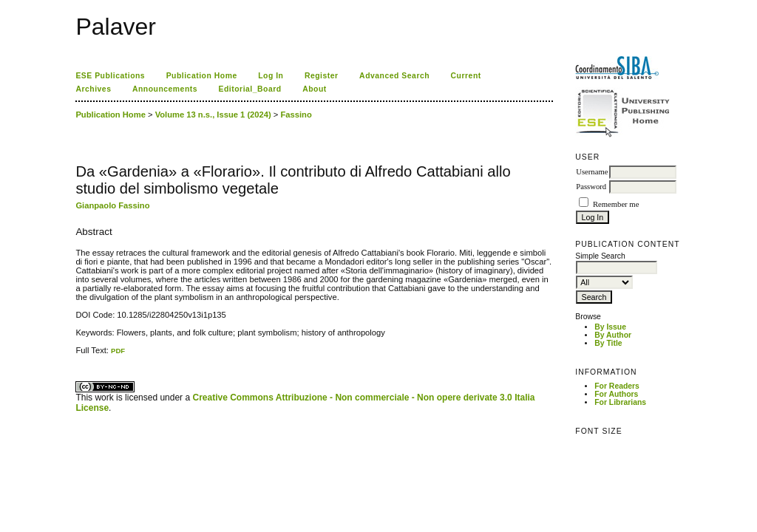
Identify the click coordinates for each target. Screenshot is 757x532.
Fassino (296, 115)
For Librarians (620, 402)
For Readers (617, 386)
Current (466, 76)
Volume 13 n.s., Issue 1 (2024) (213, 115)
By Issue (610, 327)
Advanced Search (394, 76)
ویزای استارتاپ (80, 355)
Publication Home (202, 76)
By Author (613, 335)
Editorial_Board (250, 89)
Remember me (616, 204)
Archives (93, 89)
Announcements (165, 89)
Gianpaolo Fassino (112, 205)
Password (591, 187)
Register (322, 76)
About (315, 89)
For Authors (616, 394)
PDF (118, 351)
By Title (608, 343)
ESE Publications (110, 76)
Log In (271, 76)
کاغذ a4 (77, 355)
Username (592, 172)
